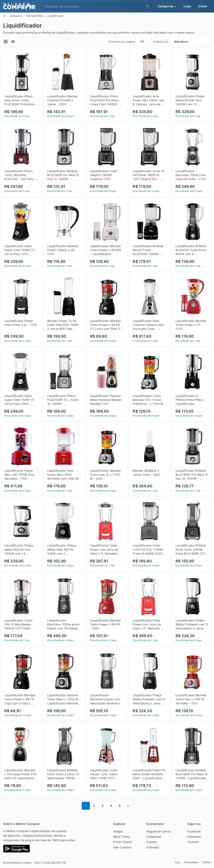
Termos (207, 862)
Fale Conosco (122, 847)
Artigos (118, 831)
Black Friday (122, 837)
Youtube (193, 842)
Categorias (16, 16)
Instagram (194, 837)
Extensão (153, 847)
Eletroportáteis (35, 16)
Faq (177, 862)
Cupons (152, 842)
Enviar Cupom (123, 842)
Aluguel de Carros (158, 831)
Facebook (194, 831)
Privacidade (191, 862)
